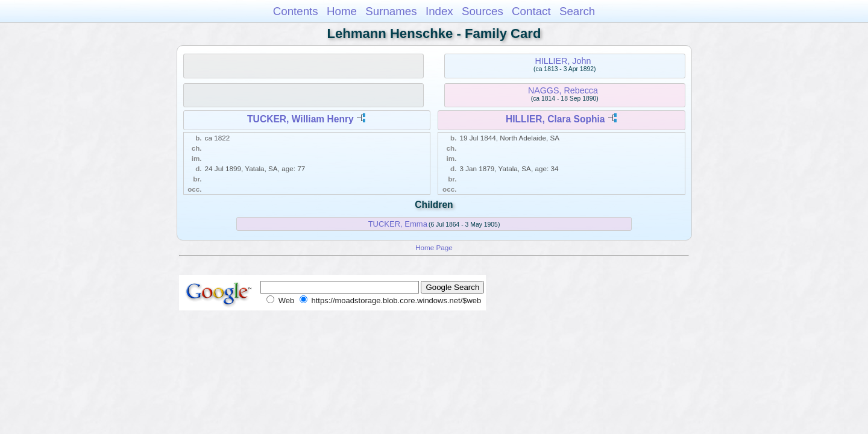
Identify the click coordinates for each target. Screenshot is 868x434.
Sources (483, 11)
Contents (296, 11)
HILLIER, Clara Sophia (555, 119)
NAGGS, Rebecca (563, 90)
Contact (531, 11)
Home (342, 11)
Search (577, 11)
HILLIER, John (563, 61)
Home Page (434, 247)
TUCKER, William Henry (300, 119)
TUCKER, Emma (398, 224)
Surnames (391, 11)
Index (439, 11)
